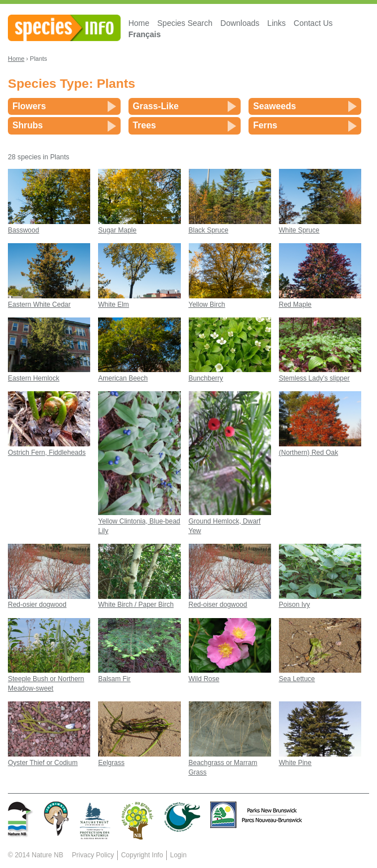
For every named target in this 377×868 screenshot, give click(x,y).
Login (178, 855)
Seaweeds (274, 106)
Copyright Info (142, 855)
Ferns (265, 125)
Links (276, 23)
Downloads (240, 23)
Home (139, 23)
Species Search (185, 23)
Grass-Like (156, 106)
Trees (145, 125)
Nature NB (47, 855)
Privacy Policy (93, 855)
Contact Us (313, 23)
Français (145, 34)
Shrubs (28, 125)
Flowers (29, 106)
